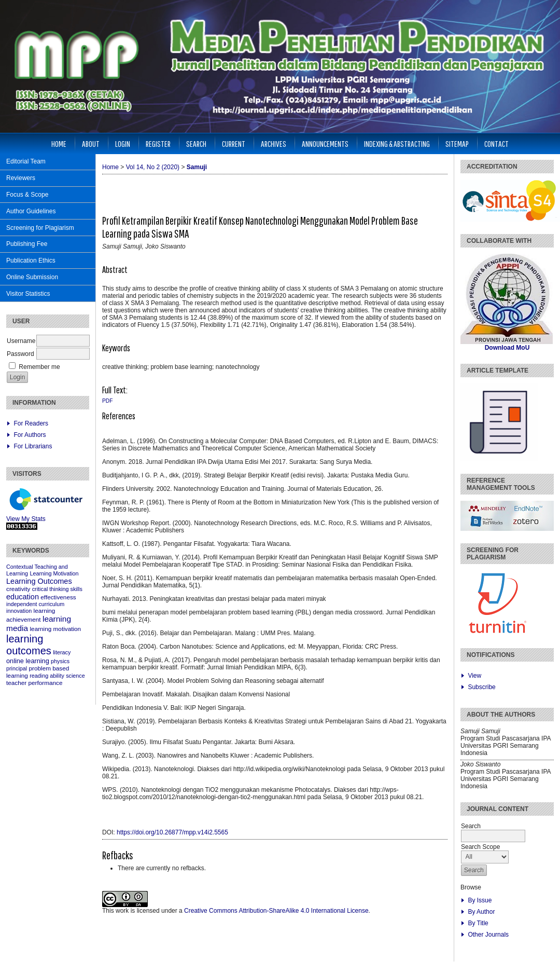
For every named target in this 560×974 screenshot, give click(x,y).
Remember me (39, 367)
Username (21, 341)
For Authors (30, 435)
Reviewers (21, 178)
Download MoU (507, 348)
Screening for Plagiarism (40, 228)
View (474, 676)
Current (234, 143)
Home (59, 143)
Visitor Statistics (28, 294)
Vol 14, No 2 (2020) (153, 167)
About (91, 143)
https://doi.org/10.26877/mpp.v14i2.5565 (172, 832)
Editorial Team (26, 161)
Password (20, 354)
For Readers (31, 423)
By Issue (480, 900)
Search (196, 143)
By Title (478, 923)
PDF (107, 401)
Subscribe (481, 687)
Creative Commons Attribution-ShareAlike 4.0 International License (276, 911)
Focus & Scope (27, 195)
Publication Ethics (31, 260)
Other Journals (488, 935)
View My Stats (26, 519)
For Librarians (33, 446)
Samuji (197, 167)
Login (123, 143)
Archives (274, 143)
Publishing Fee (27, 244)
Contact (496, 143)
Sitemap (457, 143)
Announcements (325, 143)
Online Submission (32, 277)
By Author (481, 912)
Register (158, 143)
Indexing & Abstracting (397, 143)
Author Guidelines (31, 211)
